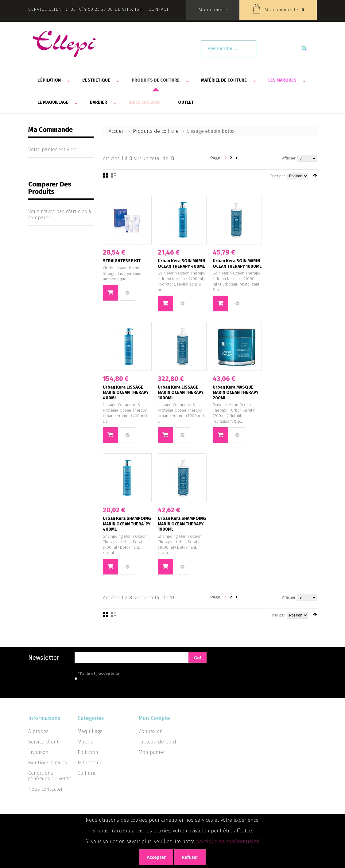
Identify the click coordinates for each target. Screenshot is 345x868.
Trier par (278, 176)
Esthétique (90, 763)
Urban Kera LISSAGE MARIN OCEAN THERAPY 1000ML (181, 393)
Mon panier (152, 752)
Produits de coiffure (156, 131)
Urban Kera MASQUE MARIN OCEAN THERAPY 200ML (236, 393)
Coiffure (87, 773)
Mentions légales (48, 763)
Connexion (151, 731)
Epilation (88, 752)
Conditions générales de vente (50, 776)
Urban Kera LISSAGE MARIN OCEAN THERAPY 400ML (126, 393)
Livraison (38, 752)
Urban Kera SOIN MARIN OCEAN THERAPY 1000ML (237, 264)
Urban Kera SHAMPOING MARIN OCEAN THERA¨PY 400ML (127, 524)
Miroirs (85, 742)
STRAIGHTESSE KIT (122, 261)
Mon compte (213, 10)
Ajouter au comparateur (128, 293)
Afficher (289, 158)
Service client (43, 742)
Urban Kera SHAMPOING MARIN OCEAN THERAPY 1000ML (182, 524)
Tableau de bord (157, 742)
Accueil (117, 131)
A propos (38, 731)
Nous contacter (45, 789)
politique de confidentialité (228, 841)
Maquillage (90, 731)
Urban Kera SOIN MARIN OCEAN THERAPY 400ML (181, 264)
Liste (114, 175)
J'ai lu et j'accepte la (126, 673)
